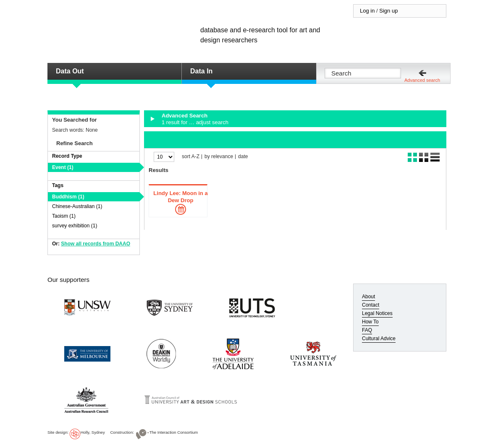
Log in (367, 11)
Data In (201, 71)
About (368, 297)
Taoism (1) (64, 216)
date (243, 157)
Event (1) (63, 167)
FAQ (367, 330)
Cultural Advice (379, 339)
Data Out (70, 71)
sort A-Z (191, 157)
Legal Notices (377, 313)
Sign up (388, 11)
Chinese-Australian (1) (77, 206)
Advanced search (422, 80)
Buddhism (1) (68, 197)
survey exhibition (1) (75, 226)
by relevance (219, 157)
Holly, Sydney (93, 432)
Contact (371, 305)
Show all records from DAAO (96, 244)
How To (370, 322)
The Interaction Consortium (174, 432)
